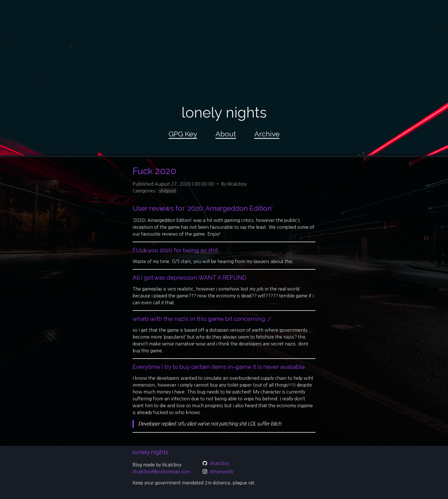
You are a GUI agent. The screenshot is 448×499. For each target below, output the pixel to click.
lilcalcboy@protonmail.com (161, 472)
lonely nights (224, 113)
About (226, 134)
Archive (267, 134)
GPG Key (183, 134)
